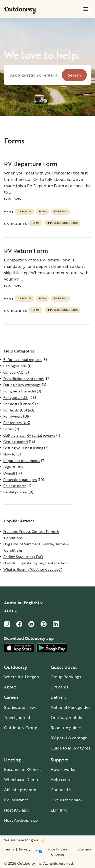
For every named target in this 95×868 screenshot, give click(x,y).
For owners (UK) (17, 416)
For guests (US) (16, 397)
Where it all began (22, 677)
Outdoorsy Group (21, 728)
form (42, 212)
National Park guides (70, 707)
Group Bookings (66, 677)
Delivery (59, 697)
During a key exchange (22, 385)
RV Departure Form (31, 164)
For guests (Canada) (20, 391)
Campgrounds (15, 366)
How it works (63, 769)
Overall (9, 473)
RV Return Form (26, 251)
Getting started (16, 442)
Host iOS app (17, 810)
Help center (62, 779)
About (10, 687)
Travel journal (17, 717)
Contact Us (61, 790)
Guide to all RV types (70, 748)
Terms (9, 849)
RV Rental (61, 212)
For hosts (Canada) (19, 404)
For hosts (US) (15, 410)
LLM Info (59, 810)
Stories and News (20, 707)
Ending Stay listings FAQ (23, 557)
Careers (11, 697)
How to (9, 454)
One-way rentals (66, 717)
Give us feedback (67, 800)
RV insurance (16, 800)
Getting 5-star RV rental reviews (29, 435)
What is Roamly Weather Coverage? (33, 569)
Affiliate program (20, 790)
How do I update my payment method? (36, 563)
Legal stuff (12, 467)
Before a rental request (22, 359)
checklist (24, 212)
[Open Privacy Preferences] (54, 852)
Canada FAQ (13, 372)
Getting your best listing (23, 448)
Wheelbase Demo (21, 779)
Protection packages (20, 480)
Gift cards (60, 687)
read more (13, 198)
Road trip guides (66, 728)
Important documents (62, 223)
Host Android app (21, 820)
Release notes (15, 486)
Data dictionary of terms (23, 379)
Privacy (25, 849)
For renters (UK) (17, 423)
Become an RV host (23, 769)
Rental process (15, 492)
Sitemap (84, 849)
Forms (35, 223)
